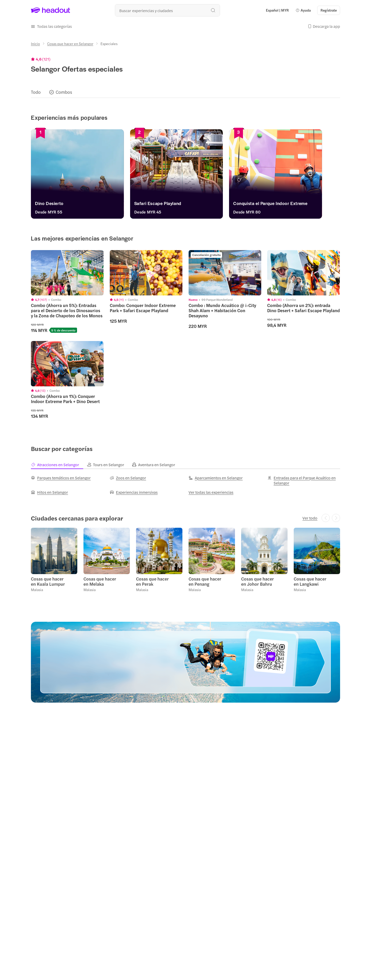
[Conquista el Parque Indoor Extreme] (291, 205)
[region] (185, 92)
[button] (303, 10)
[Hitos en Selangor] (49, 492)
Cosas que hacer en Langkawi (310, 581)
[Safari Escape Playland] (185, 205)
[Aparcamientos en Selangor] (216, 478)
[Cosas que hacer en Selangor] (70, 44)
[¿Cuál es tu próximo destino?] (167, 10)
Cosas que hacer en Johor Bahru (258, 581)
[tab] (59, 465)
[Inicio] (35, 44)
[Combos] (64, 92)
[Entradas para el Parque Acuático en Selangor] (304, 480)
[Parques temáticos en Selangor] (61, 478)
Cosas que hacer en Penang (205, 581)
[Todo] (36, 92)
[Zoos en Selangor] (128, 478)
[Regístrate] (329, 10)
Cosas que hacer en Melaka (100, 581)
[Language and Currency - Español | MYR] (277, 10)
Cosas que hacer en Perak (152, 581)
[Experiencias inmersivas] (134, 492)
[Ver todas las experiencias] (211, 492)
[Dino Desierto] (80, 205)
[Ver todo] (310, 518)
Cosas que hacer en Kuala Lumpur (48, 581)
